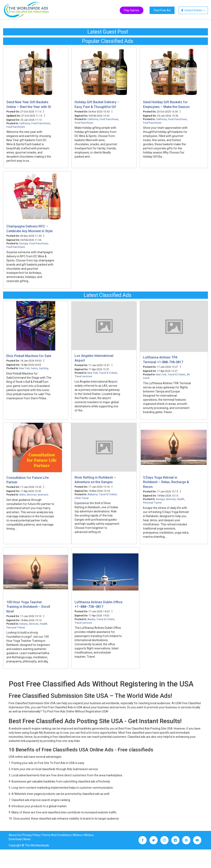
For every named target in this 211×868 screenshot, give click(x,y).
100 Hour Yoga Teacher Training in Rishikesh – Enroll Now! (28, 607)
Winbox (77, 835)
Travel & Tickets (108, 373)
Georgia (24, 244)
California (25, 123)
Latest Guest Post (108, 32)
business (43, 495)
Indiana (23, 624)
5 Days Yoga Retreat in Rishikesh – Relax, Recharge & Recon (166, 482)
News (27, 839)
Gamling (44, 368)
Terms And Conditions (56, 835)
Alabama (92, 494)
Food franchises (16, 127)
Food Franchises (41, 123)
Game (34, 368)
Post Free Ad (162, 10)
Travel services (83, 376)
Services (32, 495)
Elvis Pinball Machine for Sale (29, 356)
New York (24, 368)
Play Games (132, 10)
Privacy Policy (31, 835)
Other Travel (82, 498)
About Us (15, 835)
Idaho (22, 495)
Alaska (91, 619)
